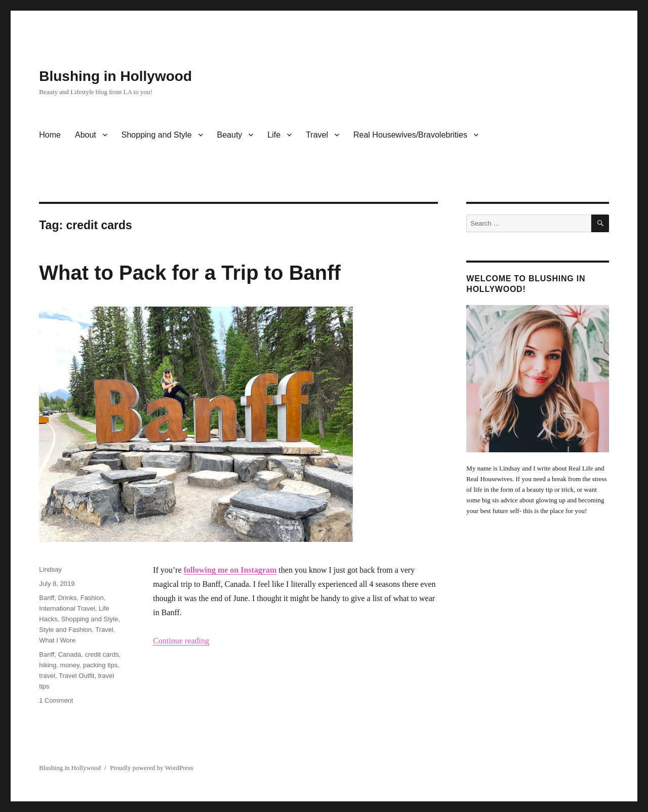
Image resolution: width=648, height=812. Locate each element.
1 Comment (56, 700)
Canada (70, 654)
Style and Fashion (65, 630)
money (69, 665)
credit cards (102, 654)
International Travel (67, 608)
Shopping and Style (157, 135)
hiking (48, 665)
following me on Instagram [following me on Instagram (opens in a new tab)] (230, 570)
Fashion (92, 598)
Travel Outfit (76, 676)
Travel (317, 135)
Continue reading (181, 641)
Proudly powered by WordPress (151, 768)
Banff (47, 598)
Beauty (230, 135)
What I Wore (57, 640)
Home (50, 135)
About (86, 135)
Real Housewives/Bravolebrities (410, 135)
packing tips (100, 665)
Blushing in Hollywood (115, 76)
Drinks (68, 598)
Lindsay (50, 569)
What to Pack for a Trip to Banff (190, 273)
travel (47, 676)
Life (274, 135)
